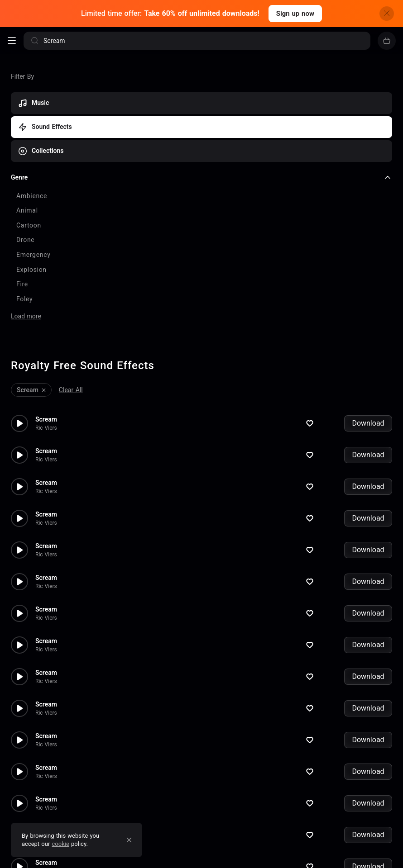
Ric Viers (46, 383)
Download (368, 378)
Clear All (71, 345)
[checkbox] (201, 196)
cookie (61, 844)
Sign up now (295, 14)
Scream (46, 374)
